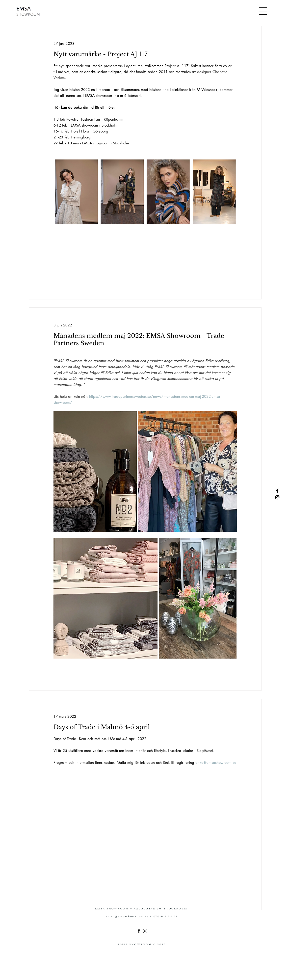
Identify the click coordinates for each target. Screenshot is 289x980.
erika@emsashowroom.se (128, 916)
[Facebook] (139, 931)
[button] (263, 11)
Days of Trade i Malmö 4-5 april (102, 727)
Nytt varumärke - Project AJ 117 (100, 54)
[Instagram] (145, 931)
